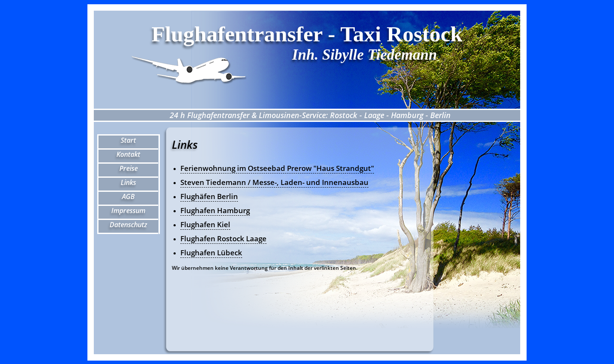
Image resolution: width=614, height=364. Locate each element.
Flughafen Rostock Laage (223, 238)
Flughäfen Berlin (209, 196)
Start (128, 140)
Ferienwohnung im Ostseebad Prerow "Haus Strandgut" (277, 168)
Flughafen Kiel (205, 224)
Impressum (128, 211)
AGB (128, 196)
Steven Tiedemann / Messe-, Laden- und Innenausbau (274, 182)
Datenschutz (128, 225)
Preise (129, 168)
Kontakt (128, 154)
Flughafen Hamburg (215, 210)
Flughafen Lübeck (211, 253)
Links (128, 182)
